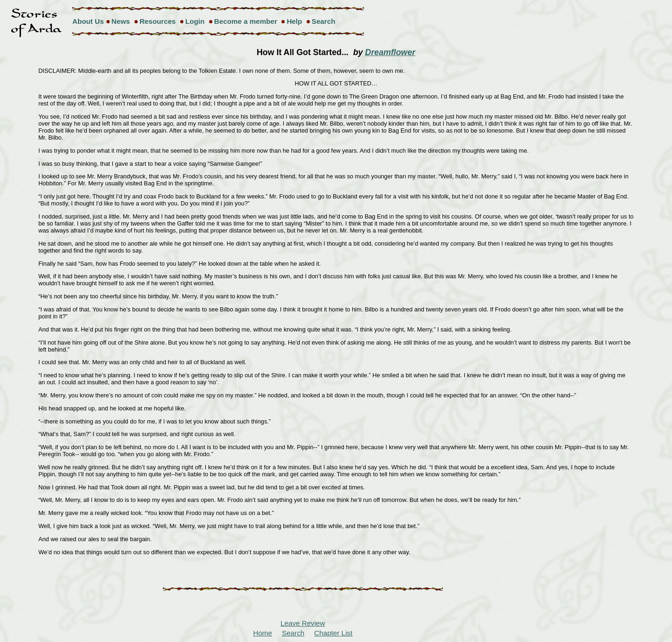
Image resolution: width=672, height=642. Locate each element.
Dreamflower (390, 52)
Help (294, 21)
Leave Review (303, 623)
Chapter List (333, 633)
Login (195, 21)
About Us (88, 21)
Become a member (246, 21)
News (121, 21)
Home (262, 633)
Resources (158, 21)
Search (324, 21)
